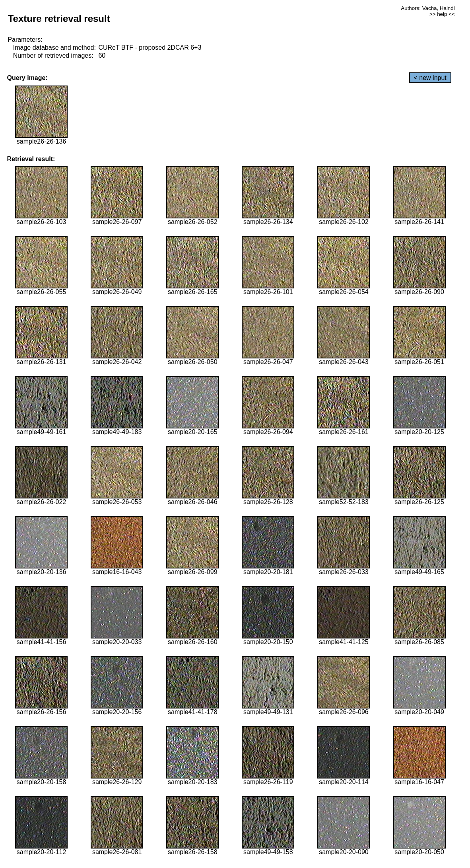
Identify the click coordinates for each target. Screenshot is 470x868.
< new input (430, 78)
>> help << (442, 14)
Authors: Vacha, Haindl (428, 8)
